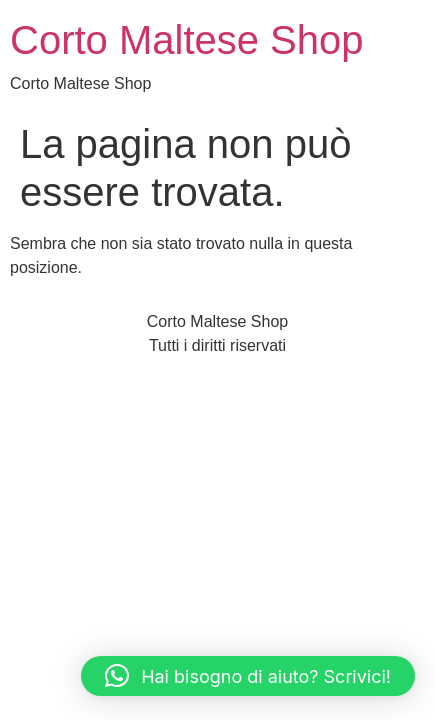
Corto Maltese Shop (187, 40)
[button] (248, 676)
